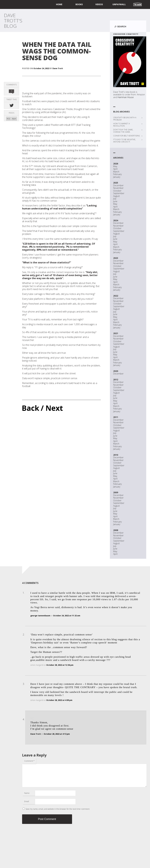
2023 (116, 258)
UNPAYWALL (119, 4)
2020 (116, 371)
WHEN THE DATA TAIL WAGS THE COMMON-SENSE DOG (57, 51)
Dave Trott (58, 68)
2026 (116, 164)
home (59, 4)
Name (27, 793)
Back (30, 408)
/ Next (52, 408)
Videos (99, 4)
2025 (116, 183)
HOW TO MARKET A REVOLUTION (121, 125)
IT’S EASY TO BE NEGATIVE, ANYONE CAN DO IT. (124, 141)
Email (27, 801)
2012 (116, 380)
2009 (116, 492)
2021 (116, 333)
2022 (116, 296)
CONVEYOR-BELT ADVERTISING (127, 136)
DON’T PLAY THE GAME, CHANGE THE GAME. (123, 131)
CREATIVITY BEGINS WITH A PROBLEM (125, 119)
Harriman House (126, 97)
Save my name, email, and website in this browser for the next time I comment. (58, 809)
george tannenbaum (40, 616)
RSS (8, 119)
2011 (116, 417)
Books (79, 4)
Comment (29, 761)
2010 (116, 455)
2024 (116, 220)
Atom (14, 119)
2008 (116, 530)
